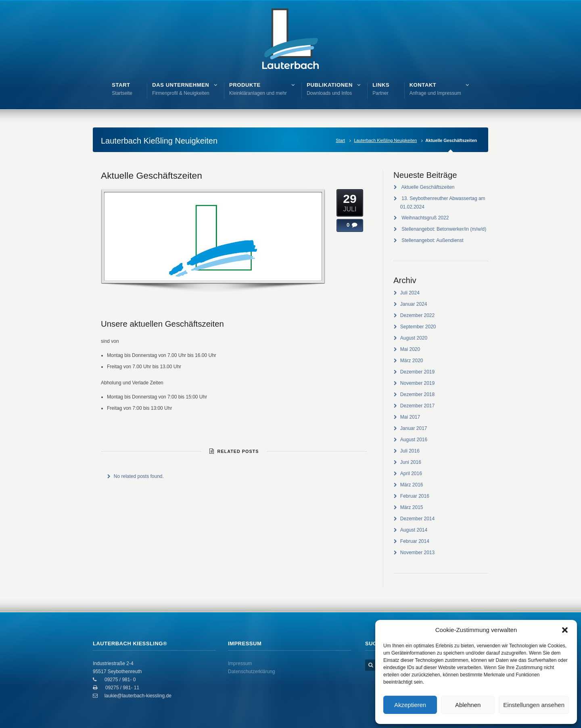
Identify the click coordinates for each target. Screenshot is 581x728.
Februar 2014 (415, 541)
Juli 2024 (410, 293)
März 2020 (412, 361)
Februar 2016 (415, 496)
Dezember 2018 (417, 394)
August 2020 (414, 338)
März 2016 (412, 485)
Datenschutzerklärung (252, 672)
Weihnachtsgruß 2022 (425, 218)
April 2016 (411, 474)
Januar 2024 (414, 304)
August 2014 (414, 530)
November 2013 (417, 553)
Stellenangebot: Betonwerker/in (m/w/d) (444, 229)
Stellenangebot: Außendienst (432, 240)
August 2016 (414, 440)
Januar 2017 (414, 428)
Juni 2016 (411, 462)
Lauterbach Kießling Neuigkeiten (385, 140)
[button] (565, 630)
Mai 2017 (410, 417)
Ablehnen (468, 705)
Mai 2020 (410, 349)
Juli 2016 (410, 451)
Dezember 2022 (417, 315)
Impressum (240, 663)
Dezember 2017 (417, 406)
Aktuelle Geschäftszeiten (152, 175)
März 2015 (412, 507)
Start (340, 140)
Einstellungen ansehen (534, 705)
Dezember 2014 (417, 519)
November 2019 (417, 383)
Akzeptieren (410, 705)
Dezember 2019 (417, 372)
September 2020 (418, 327)
